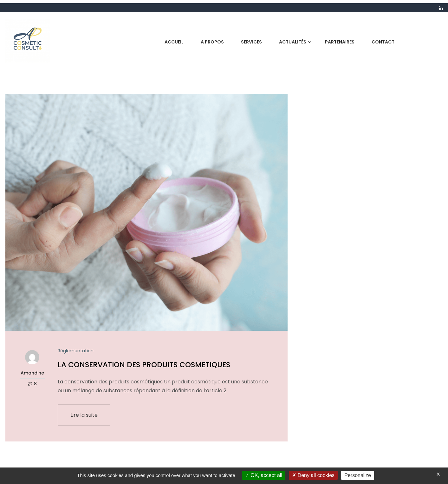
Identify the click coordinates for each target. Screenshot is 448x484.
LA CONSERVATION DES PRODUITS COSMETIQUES (144, 365)
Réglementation (76, 351)
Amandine (32, 373)
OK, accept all (264, 475)
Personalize (358, 475)
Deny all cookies (313, 475)
